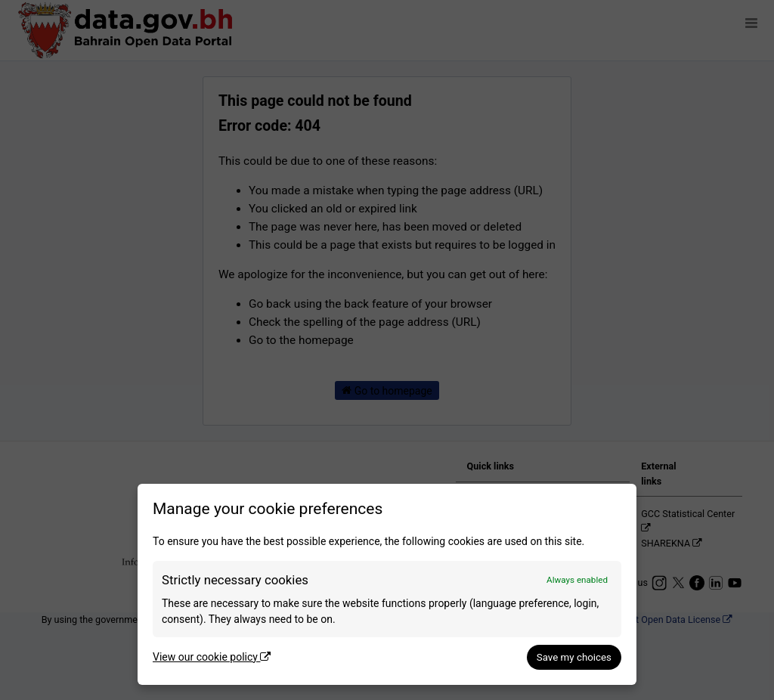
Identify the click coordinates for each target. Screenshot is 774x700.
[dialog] (387, 584)
